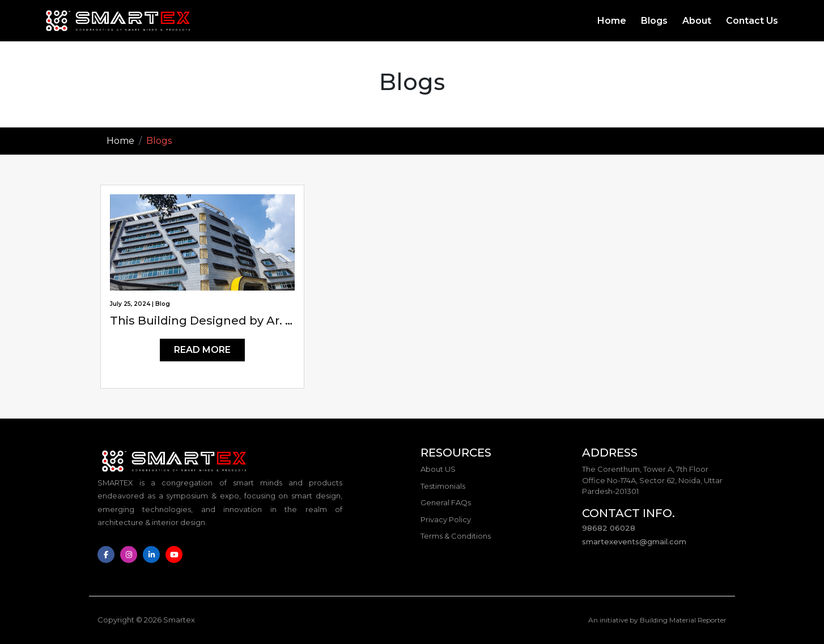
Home (612, 21)
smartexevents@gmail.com (634, 541)
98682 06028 (609, 528)
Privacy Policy (446, 519)
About (697, 21)
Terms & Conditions (456, 536)
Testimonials (443, 486)
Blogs (654, 21)
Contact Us (752, 21)
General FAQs (446, 502)
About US (438, 469)
